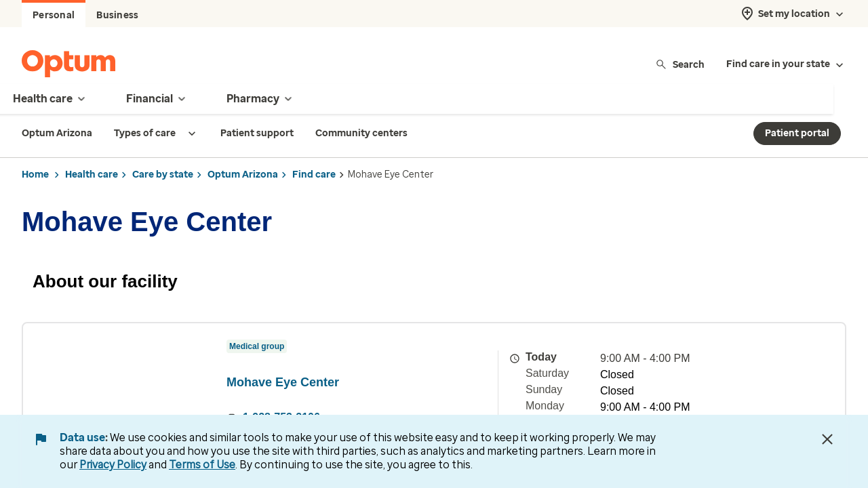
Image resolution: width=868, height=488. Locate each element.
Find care (314, 175)
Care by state (163, 175)
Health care (92, 175)
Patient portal (797, 133)
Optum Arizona (243, 175)
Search (680, 64)
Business (117, 15)
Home (35, 175)
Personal (54, 15)
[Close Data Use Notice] (827, 439)
